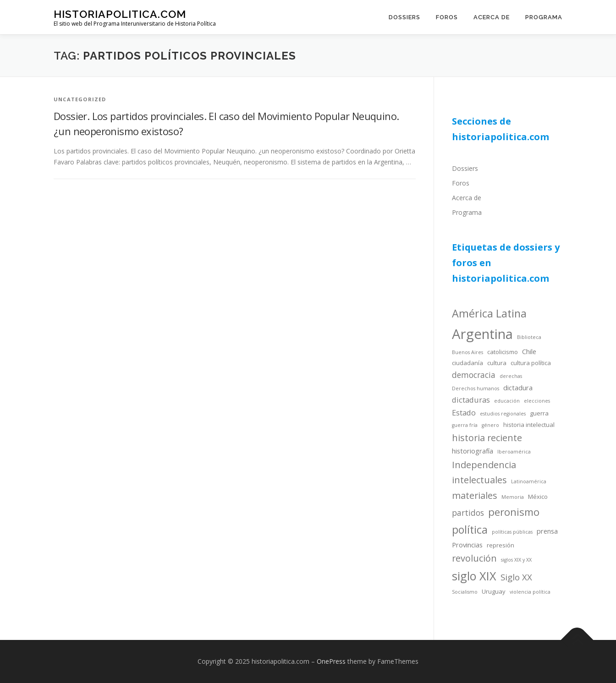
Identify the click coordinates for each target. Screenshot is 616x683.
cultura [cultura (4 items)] (497, 363)
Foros (447, 17)
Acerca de (492, 17)
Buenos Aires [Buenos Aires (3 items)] (467, 352)
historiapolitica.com (120, 14)
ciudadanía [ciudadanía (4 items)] (467, 363)
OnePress (331, 661)
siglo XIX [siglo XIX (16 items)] (474, 576)
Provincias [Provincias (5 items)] (467, 545)
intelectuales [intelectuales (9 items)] (479, 480)
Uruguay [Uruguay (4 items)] (494, 591)
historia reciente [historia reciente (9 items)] (487, 438)
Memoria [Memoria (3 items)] (513, 497)
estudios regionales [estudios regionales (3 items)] (503, 414)
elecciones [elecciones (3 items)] (537, 401)
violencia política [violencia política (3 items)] (530, 592)
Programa (544, 17)
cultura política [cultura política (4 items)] (531, 363)
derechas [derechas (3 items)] (511, 376)
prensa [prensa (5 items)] (547, 531)
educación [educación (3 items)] (507, 401)
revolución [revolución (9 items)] (474, 558)
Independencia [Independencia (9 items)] (484, 465)
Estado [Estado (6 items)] (464, 413)
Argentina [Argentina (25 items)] (482, 334)
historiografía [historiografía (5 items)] (473, 451)
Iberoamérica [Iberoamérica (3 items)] (514, 452)
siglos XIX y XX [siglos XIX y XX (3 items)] (516, 560)
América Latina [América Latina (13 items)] (489, 313)
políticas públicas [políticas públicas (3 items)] (512, 532)
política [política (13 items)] (470, 530)
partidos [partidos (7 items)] (468, 513)
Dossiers (404, 17)
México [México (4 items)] (538, 497)
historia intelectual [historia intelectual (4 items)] (529, 425)
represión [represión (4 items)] (500, 545)
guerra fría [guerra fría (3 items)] (465, 425)
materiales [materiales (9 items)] (475, 495)
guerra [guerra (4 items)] (539, 413)
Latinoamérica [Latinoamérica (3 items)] (529, 481)
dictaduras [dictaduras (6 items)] (471, 400)
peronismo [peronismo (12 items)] (514, 512)
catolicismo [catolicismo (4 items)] (503, 352)
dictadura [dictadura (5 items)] (518, 388)
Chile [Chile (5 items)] (529, 351)
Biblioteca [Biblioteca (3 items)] (529, 337)
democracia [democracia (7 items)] (474, 375)
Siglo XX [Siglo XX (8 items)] (516, 577)
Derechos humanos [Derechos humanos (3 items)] (476, 388)
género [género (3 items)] (490, 425)
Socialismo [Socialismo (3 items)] (465, 592)
